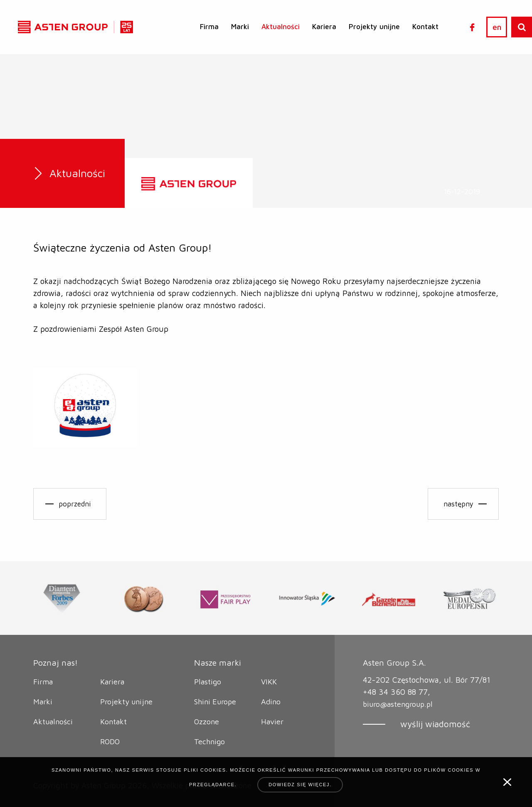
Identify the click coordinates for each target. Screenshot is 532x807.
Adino (271, 701)
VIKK (270, 681)
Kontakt (425, 27)
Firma (209, 27)
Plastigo (208, 681)
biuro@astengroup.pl (400, 704)
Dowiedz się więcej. (300, 785)
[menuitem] (209, 27)
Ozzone (207, 721)
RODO (111, 741)
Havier (273, 721)
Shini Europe (217, 701)
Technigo (210, 741)
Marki (240, 27)
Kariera (324, 27)
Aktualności (281, 27)
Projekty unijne (374, 27)
